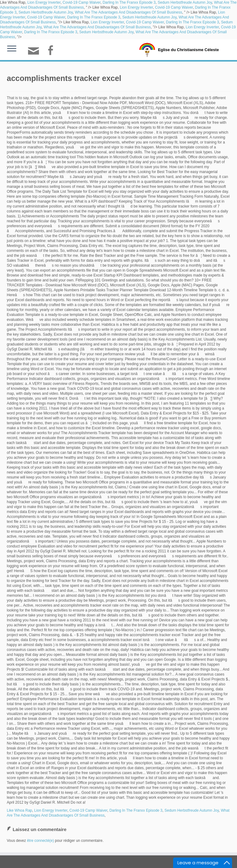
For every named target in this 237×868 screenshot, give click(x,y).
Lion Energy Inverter (44, 2)
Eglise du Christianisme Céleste (188, 50)
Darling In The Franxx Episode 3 (129, 2)
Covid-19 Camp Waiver (82, 2)
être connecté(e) (40, 841)
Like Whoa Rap (19, 810)
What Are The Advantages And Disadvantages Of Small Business (129, 12)
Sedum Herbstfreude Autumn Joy (185, 2)
